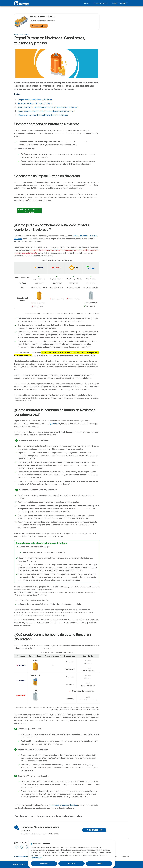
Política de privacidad (21, 856)
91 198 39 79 (94, 830)
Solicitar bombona (39, 26)
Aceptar (99, 863)
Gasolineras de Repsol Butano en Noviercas (35, 104)
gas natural (54, 424)
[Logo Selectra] (22, 3)
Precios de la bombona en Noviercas (29, 211)
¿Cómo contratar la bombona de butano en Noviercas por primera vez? (46, 111)
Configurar (44, 864)
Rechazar (72, 863)
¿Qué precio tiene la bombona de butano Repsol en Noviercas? (43, 115)
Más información (37, 858)
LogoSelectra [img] (16, 865)
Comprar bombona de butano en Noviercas (35, 100)
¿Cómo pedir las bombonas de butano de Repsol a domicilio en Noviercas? (48, 107)
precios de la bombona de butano (64, 805)
